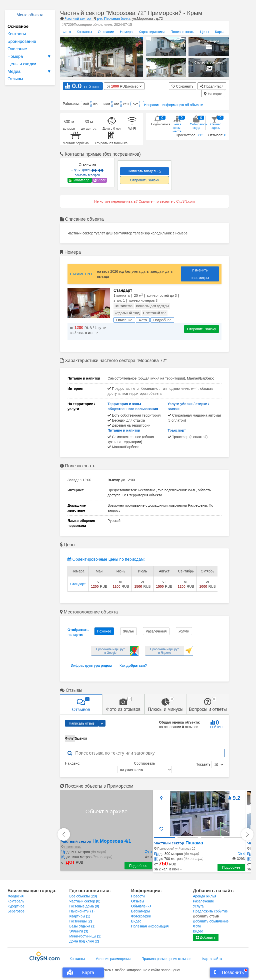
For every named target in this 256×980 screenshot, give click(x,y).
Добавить (206, 937)
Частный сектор (78, 19)
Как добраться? (133, 666)
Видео (136, 921)
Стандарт (78, 584)
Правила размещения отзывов (166, 959)
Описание (17, 49)
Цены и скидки (22, 64)
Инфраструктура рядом (91, 666)
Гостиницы (80, 921)
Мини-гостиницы (85, 936)
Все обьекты (83, 896)
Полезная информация (150, 926)
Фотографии (141, 916)
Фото (67, 32)
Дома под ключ (84, 941)
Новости (138, 896)
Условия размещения (113, 959)
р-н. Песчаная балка (114, 19)
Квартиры (80, 916)
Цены (204, 32)
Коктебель (16, 901)
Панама (179, 843)
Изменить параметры (200, 274)
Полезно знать (182, 32)
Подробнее (138, 866)
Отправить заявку (144, 180)
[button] (168, 869)
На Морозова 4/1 (96, 841)
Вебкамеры (140, 911)
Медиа (30, 72)
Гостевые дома (84, 906)
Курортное (16, 906)
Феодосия (15, 896)
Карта (220, 32)
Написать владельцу (144, 171)
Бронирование (22, 41)
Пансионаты (82, 911)
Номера (30, 57)
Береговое (16, 911)
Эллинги (79, 931)
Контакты (17, 34)
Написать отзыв (82, 723)
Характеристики (152, 32)
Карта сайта (212, 959)
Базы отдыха (82, 926)
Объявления (141, 906)
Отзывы (15, 79)
